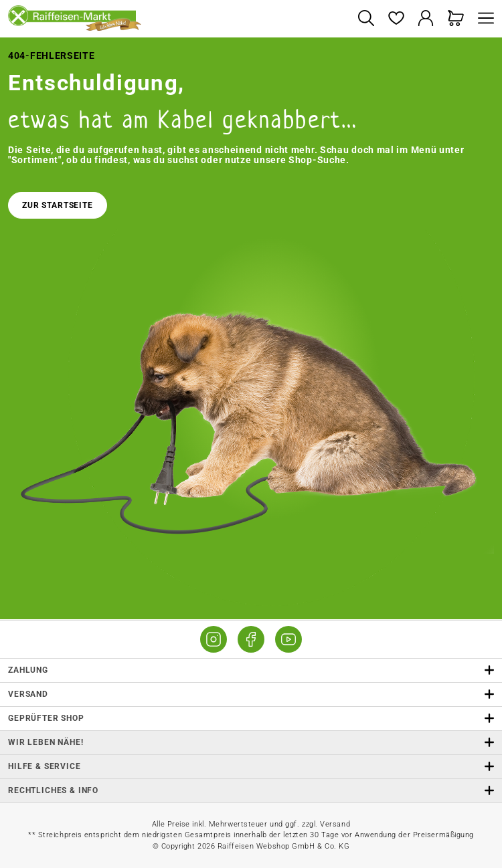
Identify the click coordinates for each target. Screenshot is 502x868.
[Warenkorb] (456, 19)
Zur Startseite (58, 205)
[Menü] (483, 19)
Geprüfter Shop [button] (251, 719)
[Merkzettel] (396, 19)
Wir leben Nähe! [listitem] (251, 743)
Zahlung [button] (251, 670)
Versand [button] (251, 694)
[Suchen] (366, 19)
